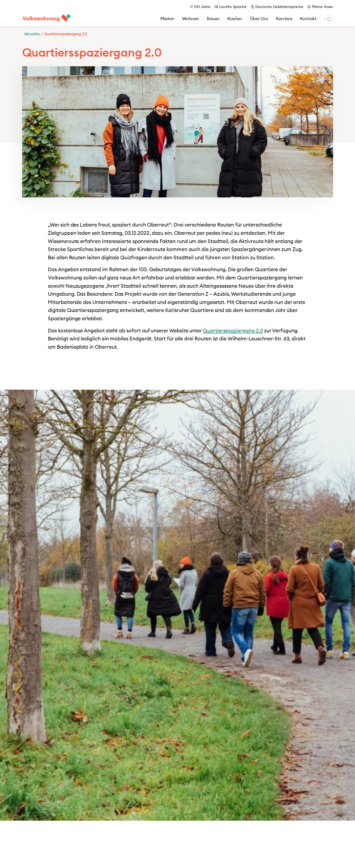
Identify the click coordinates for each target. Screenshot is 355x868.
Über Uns (259, 19)
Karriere (284, 19)
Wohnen (191, 19)
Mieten (167, 19)
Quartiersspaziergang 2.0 (233, 331)
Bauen (213, 19)
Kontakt (308, 19)
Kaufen (235, 19)
